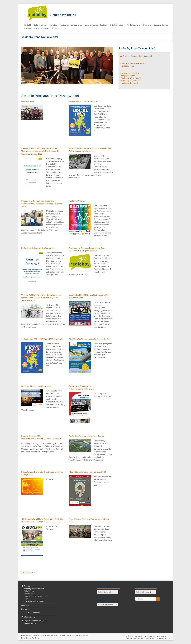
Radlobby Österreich (130, 83)
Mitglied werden (117, 25)
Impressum (26, 605)
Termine (53, 25)
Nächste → (31, 572)
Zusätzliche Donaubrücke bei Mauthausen (87, 436)
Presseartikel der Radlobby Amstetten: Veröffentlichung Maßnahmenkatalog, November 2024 (42, 203)
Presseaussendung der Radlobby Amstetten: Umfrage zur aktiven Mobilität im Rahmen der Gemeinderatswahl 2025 (40, 151)
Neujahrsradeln (28, 101)
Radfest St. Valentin (77, 201)
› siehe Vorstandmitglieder (34, 601)
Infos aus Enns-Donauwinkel (133, 63)
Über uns (147, 25)
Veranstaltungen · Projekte (96, 25)
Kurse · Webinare (42, 28)
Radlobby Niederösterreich (36, 25)
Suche (54, 28)
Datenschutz (26, 609)
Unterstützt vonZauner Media (150, 636)
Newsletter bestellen (130, 73)
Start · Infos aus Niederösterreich (136, 56)
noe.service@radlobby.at (38, 596)
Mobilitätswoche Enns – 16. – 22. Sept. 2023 (87, 472)
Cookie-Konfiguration (32, 612)
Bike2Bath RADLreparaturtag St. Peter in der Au (89, 339)
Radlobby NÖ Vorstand (131, 78)
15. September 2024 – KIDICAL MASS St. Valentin (42, 339)
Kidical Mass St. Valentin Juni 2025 (84, 101)
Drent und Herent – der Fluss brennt (37, 386)
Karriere (28, 28)
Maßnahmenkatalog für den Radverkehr (38, 248)
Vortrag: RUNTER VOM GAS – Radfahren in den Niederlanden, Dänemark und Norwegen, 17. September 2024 (41, 298)
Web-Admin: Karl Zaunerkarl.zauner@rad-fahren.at (134, 636)
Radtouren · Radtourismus (71, 25)
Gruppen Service (161, 25)
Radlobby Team (128, 66)
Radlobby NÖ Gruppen (131, 81)
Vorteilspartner (134, 25)
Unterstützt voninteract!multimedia (163, 636)
